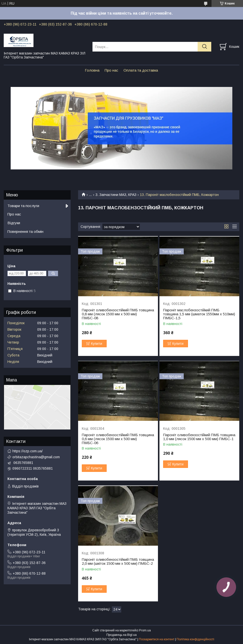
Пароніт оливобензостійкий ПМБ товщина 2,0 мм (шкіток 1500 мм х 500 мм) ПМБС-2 (118, 562)
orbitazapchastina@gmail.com (36, 457)
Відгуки (14, 223)
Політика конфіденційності (195, 639)
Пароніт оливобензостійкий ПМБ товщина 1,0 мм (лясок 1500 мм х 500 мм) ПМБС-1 (199, 437)
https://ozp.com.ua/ (28, 451)
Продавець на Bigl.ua (121, 635)
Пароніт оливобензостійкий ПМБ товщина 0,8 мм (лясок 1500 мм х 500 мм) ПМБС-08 (118, 314)
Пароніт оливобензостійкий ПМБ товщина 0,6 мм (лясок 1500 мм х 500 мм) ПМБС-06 (118, 439)
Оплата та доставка (141, 70)
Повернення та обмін (25, 231)
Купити (97, 344)
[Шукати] (204, 47)
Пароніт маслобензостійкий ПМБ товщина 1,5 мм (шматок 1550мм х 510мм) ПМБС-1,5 (199, 314)
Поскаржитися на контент (157, 639)
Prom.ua (145, 630)
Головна (92, 70)
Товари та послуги (23, 206)
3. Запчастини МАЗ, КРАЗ (116, 195)
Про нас (111, 70)
